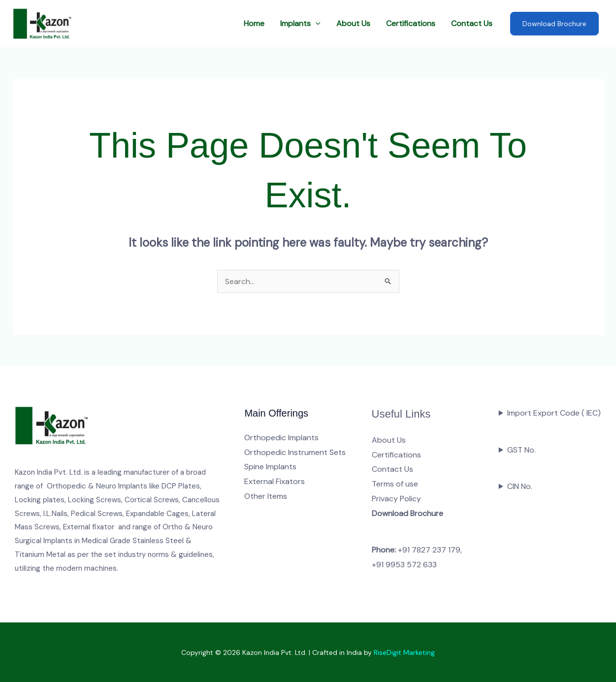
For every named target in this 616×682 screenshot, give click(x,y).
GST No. (521, 450)
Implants (300, 24)
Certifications (411, 23)
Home (254, 23)
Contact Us (472, 23)
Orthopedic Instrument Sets (295, 452)
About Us (353, 23)
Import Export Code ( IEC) (554, 413)
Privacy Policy (396, 499)
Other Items (266, 496)
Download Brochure (554, 24)
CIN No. (520, 486)
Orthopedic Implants (281, 438)
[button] (316, 24)
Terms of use (395, 484)
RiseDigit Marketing (404, 652)
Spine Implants (270, 467)
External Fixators (275, 481)
